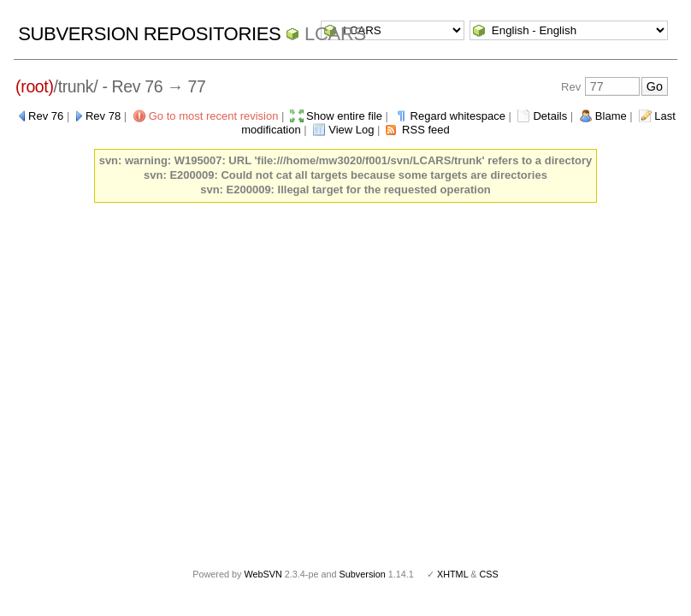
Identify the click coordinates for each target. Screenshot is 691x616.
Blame (611, 116)
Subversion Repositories (149, 34)
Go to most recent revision (214, 116)
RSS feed (426, 130)
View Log (351, 130)
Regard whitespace (458, 116)
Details (550, 116)
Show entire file (344, 116)
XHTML (452, 574)
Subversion (363, 574)
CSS (489, 574)
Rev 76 (46, 116)
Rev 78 (103, 116)
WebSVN (263, 574)
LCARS (335, 34)
